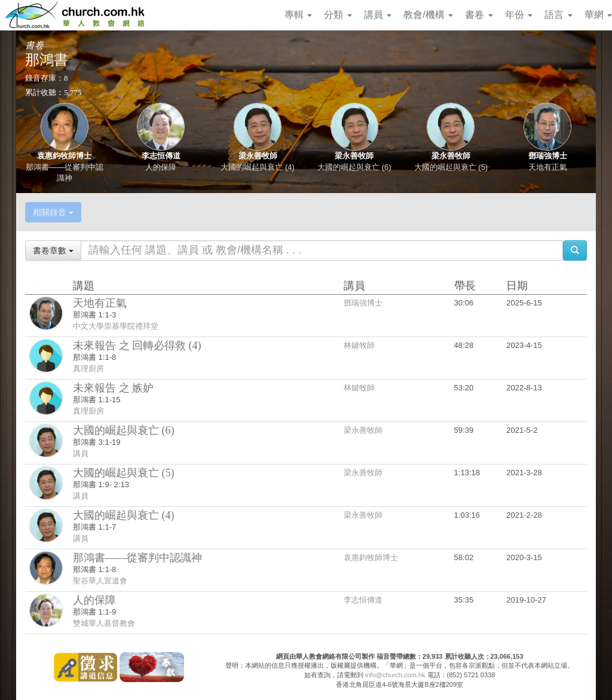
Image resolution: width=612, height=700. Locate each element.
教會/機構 (428, 15)
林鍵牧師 (359, 345)
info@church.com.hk (395, 675)
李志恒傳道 (161, 156)
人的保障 (161, 167)
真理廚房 (88, 369)
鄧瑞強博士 (548, 156)
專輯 (298, 15)
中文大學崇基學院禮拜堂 (116, 326)
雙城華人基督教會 (104, 623)
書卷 (479, 15)
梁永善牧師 (258, 156)
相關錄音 (53, 212)
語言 (558, 15)
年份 (519, 15)
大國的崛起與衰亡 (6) (354, 167)
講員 (378, 15)
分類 (338, 15)
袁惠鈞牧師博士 (64, 156)
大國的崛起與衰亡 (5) (451, 167)
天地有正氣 (548, 167)
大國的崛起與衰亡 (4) (258, 167)
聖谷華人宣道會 (100, 581)
